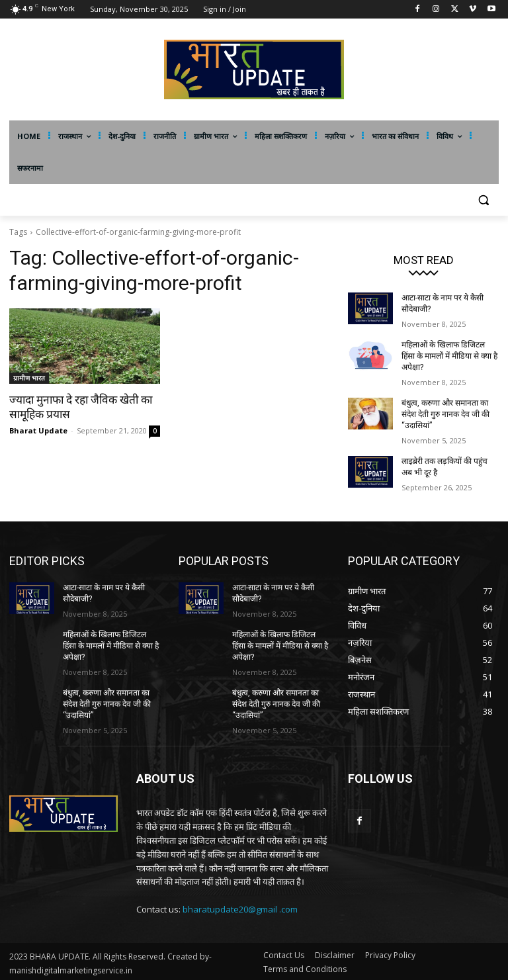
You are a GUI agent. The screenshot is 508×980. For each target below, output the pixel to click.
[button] (483, 200)
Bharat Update (38, 430)
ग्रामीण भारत (29, 378)
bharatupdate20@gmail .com (240, 907)
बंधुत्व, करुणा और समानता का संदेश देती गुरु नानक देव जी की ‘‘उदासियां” (445, 414)
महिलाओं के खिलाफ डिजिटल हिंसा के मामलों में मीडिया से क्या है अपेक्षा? (449, 355)
